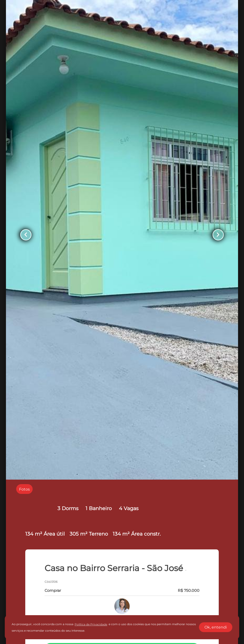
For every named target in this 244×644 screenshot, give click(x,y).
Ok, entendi (216, 627)
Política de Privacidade (91, 624)
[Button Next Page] (218, 235)
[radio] (24, 489)
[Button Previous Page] (26, 235)
